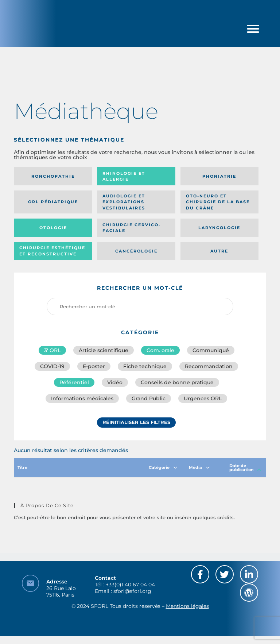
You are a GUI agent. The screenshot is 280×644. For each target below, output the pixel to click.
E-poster (94, 366)
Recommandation (209, 366)
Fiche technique (145, 366)
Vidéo (115, 382)
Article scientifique (104, 350)
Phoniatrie (219, 176)
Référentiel (74, 382)
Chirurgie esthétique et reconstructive (52, 251)
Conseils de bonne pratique (177, 382)
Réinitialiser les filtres (136, 422)
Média (199, 467)
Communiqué (211, 350)
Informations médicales (82, 398)
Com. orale (160, 350)
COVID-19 (52, 366)
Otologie (53, 228)
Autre (219, 251)
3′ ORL (52, 350)
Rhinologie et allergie (124, 176)
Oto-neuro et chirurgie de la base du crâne (218, 202)
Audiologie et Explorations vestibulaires (124, 202)
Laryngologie (219, 228)
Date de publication (245, 468)
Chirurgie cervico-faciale (132, 228)
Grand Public (149, 398)
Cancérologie (136, 251)
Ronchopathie (53, 176)
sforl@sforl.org (132, 591)
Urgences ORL (203, 398)
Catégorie (163, 467)
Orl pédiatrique (53, 202)
